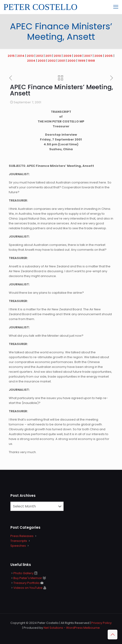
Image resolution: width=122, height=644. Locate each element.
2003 (42, 61)
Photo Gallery (23, 573)
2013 (30, 56)
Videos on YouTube (28, 588)
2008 (78, 56)
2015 (11, 56)
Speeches (18, 546)
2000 (72, 61)
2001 (62, 61)
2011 (48, 56)
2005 (109, 56)
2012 (40, 56)
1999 (82, 61)
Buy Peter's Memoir (28, 578)
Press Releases (22, 536)
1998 (91, 61)
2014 (21, 56)
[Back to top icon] (113, 635)
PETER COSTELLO (40, 7)
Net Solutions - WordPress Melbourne (72, 628)
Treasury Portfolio (27, 583)
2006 (98, 56)
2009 (67, 56)
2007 (88, 56)
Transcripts (19, 541)
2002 (52, 61)
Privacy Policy (101, 623)
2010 (57, 56)
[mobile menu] (116, 7)
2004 (31, 61)
